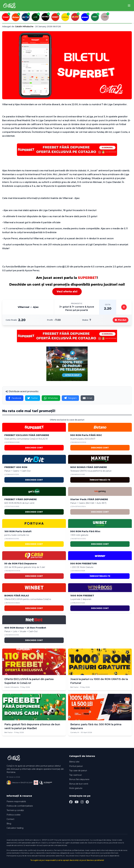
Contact (10, 819)
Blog (9, 824)
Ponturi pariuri (76, 766)
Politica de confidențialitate (20, 806)
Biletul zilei (74, 762)
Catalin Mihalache (24, 27)
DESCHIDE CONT (34, 448)
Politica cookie (14, 815)
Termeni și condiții (15, 810)
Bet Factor (74, 687)
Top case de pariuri (78, 771)
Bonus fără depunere (79, 779)
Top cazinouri (75, 775)
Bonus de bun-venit (79, 784)
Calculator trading (15, 828)
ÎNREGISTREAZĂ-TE (100, 480)
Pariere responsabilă (16, 801)
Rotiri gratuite (76, 788)
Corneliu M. (75, 732)
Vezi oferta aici (67, 292)
